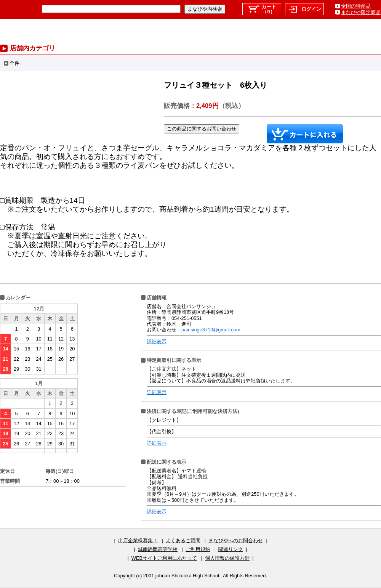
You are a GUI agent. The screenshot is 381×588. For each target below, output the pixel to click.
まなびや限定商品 (361, 12)
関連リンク (231, 549)
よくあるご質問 (183, 541)
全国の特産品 (356, 6)
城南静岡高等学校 (158, 549)
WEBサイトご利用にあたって (164, 558)
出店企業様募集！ (138, 541)
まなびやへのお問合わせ (236, 541)
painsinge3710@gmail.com (211, 330)
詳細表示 (157, 341)
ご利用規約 (198, 549)
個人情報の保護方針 (227, 558)
